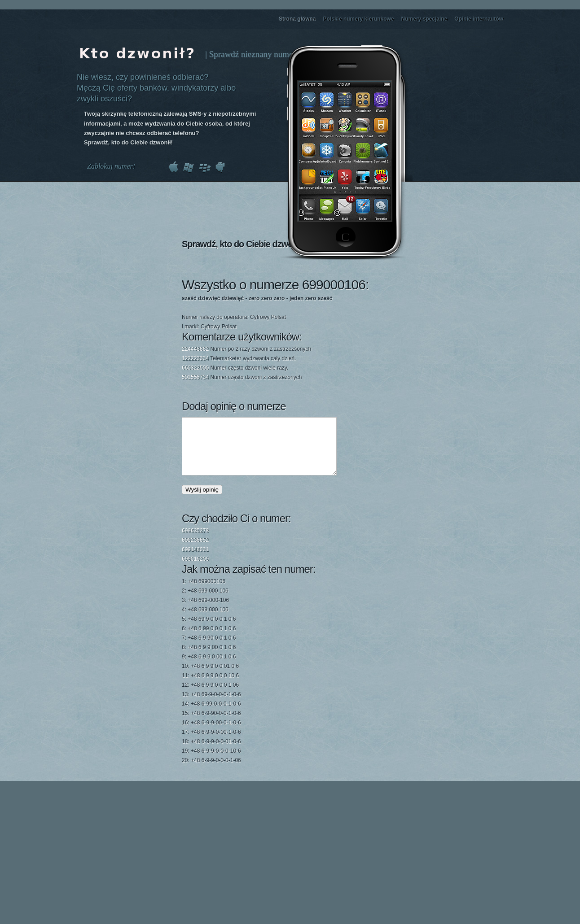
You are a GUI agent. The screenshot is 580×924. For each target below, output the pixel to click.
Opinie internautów (479, 19)
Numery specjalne (424, 19)
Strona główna (297, 19)
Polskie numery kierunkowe (359, 19)
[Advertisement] (347, 324)
